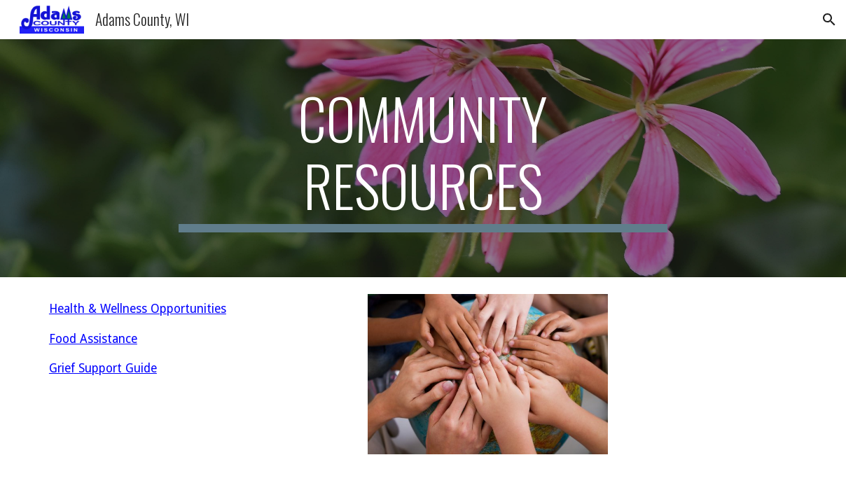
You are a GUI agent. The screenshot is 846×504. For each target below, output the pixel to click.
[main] (423, 158)
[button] (829, 20)
